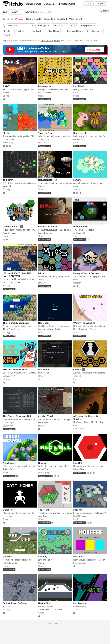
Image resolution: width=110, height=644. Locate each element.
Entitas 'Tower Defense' (15, 603)
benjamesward (80, 563)
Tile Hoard (43, 510)
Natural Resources (47, 180)
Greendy (43, 556)
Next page (53, 623)
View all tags (9, 35)
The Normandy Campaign (16, 323)
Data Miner (9, 510)
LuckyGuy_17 (9, 376)
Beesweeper (45, 86)
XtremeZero (43, 469)
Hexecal (42, 463)
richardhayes (8, 423)
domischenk (43, 373)
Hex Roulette (80, 603)
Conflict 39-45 (45, 416)
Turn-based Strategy (76, 31)
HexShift (78, 510)
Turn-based (58, 26)
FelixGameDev (44, 93)
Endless (95, 31)
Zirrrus (41, 280)
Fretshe (6, 93)
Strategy (42, 26)
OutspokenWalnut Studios (50, 329)
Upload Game (67, 4)
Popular (19, 19)
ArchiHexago (9, 463)
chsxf (76, 280)
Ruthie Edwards (10, 563)
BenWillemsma (80, 516)
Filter (104, 11)
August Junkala (10, 233)
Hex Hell (78, 463)
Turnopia (77, 376)
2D (72, 26)
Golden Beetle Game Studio (50, 610)
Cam (75, 425)
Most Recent (75, 19)
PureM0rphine (80, 606)
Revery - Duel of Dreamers (87, 273)
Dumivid (42, 563)
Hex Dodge (44, 323)
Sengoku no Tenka (47, 226)
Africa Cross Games (11, 282)
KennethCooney (45, 233)
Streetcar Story (46, 133)
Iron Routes (44, 369)
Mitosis (42, 273)
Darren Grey (8, 139)
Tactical (21, 31)
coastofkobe (44, 139)
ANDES (7, 86)
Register (101, 4)
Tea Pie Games (9, 469)
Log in (89, 4)
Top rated (62, 19)
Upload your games (50, 40)
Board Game (54, 31)
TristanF (6, 606)
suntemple (78, 139)
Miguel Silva (79, 469)
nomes (76, 186)
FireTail (6, 133)
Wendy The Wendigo (84, 323)
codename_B (79, 233)
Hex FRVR (79, 86)
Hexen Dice (44, 603)
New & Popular (34, 19)
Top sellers (49, 19)
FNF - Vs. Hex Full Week (15, 369)
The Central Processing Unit (17, 416)
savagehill (7, 186)
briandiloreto (44, 516)
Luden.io (42, 186)
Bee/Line (8, 556)
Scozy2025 (43, 423)
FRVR (76, 93)
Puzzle (7, 31)
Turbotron (8, 180)
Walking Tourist (11, 226)
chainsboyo (8, 516)
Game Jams (50, 4)
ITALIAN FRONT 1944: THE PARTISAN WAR (17, 275)
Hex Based (36, 31)
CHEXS (77, 369)
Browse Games (33, 4)
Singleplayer (86, 26)
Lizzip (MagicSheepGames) (85, 329)
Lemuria (77, 180)
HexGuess (79, 556)
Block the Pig (80, 133)
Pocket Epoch (80, 226)
